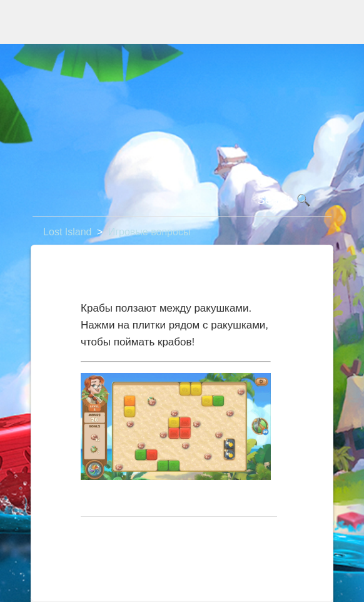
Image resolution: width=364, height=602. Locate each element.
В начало (109, 537)
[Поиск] (182, 201)
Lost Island (67, 232)
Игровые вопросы (149, 232)
